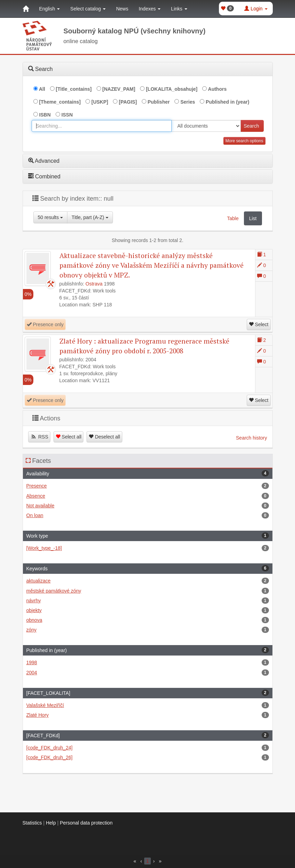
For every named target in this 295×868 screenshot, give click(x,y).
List (253, 218)
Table (233, 218)
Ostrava (94, 284)
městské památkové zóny (148, 591)
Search (251, 126)
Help (51, 823)
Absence (148, 496)
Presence (148, 486)
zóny (148, 630)
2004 (148, 673)
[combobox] (102, 126)
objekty (148, 610)
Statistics (32, 823)
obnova (148, 620)
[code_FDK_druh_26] (148, 757)
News (122, 9)
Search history (251, 438)
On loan (148, 515)
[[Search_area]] (206, 126)
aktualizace (148, 581)
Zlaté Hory (148, 715)
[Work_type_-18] (148, 548)
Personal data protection (86, 823)
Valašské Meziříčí (148, 705)
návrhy (148, 601)
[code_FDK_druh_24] (148, 748)
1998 (148, 662)
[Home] (26, 9)
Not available (148, 506)
